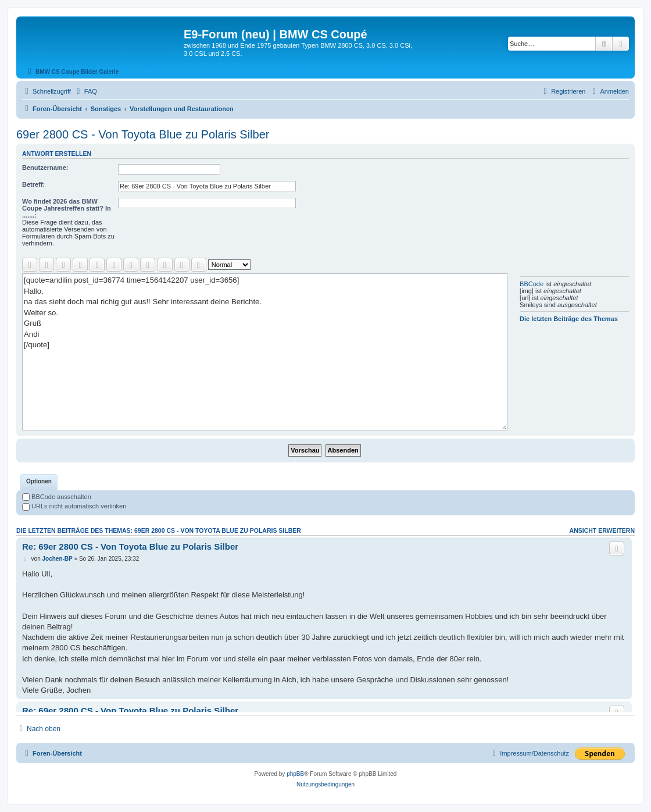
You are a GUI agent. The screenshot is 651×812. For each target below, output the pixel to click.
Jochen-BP (58, 559)
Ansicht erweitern (602, 530)
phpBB (295, 774)
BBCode (532, 284)
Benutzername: (45, 168)
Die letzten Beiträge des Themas (569, 319)
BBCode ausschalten (57, 497)
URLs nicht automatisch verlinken (74, 506)
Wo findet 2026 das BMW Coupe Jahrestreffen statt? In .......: (67, 208)
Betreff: (33, 184)
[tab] (39, 482)
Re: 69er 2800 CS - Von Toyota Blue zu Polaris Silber (130, 546)
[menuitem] (85, 91)
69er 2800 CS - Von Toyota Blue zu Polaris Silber (143, 134)
